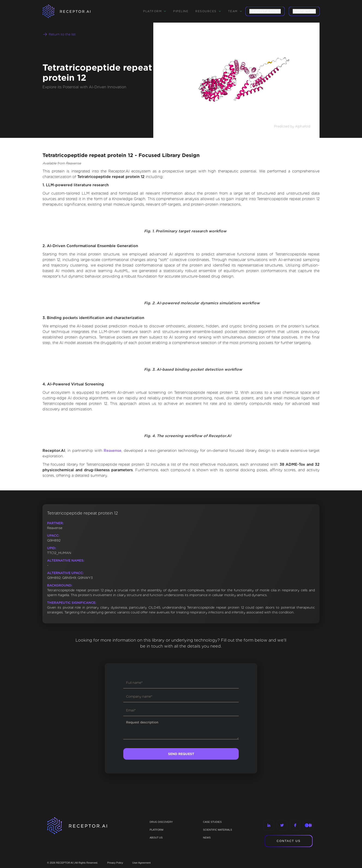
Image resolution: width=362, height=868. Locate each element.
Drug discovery (161, 822)
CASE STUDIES (212, 822)
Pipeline (181, 11)
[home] (72, 11)
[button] (155, 11)
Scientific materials (217, 830)
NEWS (207, 838)
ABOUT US (156, 838)
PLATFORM (156, 830)
